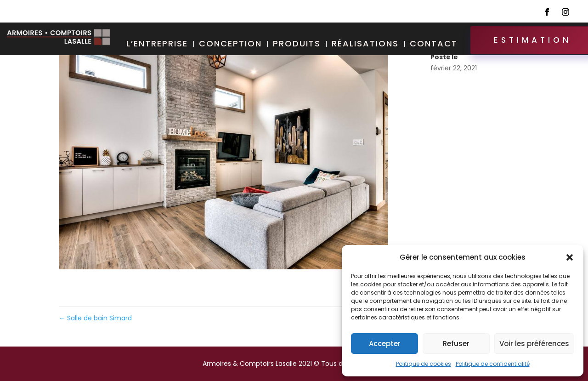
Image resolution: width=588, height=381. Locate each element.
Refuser (456, 344)
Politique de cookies (424, 364)
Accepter (385, 344)
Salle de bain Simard (95, 318)
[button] (570, 257)
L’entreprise (157, 45)
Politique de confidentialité (493, 364)
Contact (434, 45)
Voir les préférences (534, 344)
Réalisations (365, 45)
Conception (230, 45)
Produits (297, 45)
